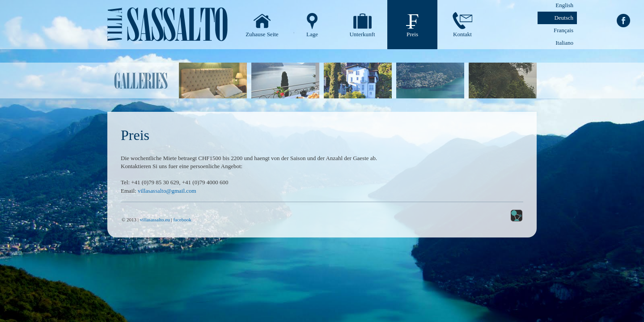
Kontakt (462, 34)
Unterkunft (362, 34)
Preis (412, 34)
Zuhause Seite (262, 34)
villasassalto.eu (155, 220)
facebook (182, 220)
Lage (312, 34)
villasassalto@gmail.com (167, 191)
